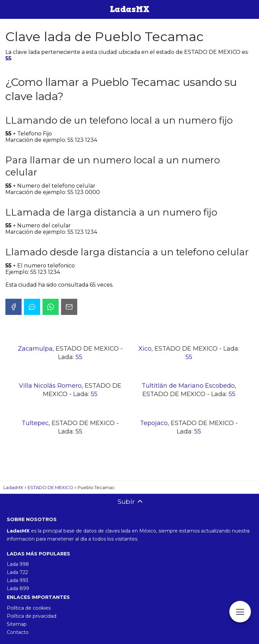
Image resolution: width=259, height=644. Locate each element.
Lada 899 (18, 588)
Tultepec (35, 423)
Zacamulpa (35, 349)
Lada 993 (18, 580)
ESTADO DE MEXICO (50, 487)
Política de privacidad (32, 616)
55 (8, 58)
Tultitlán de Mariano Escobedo (188, 386)
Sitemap (17, 624)
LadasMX (13, 487)
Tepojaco (154, 423)
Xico (145, 349)
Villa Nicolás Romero (50, 386)
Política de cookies (29, 608)
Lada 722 (17, 572)
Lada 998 (18, 564)
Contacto (18, 632)
